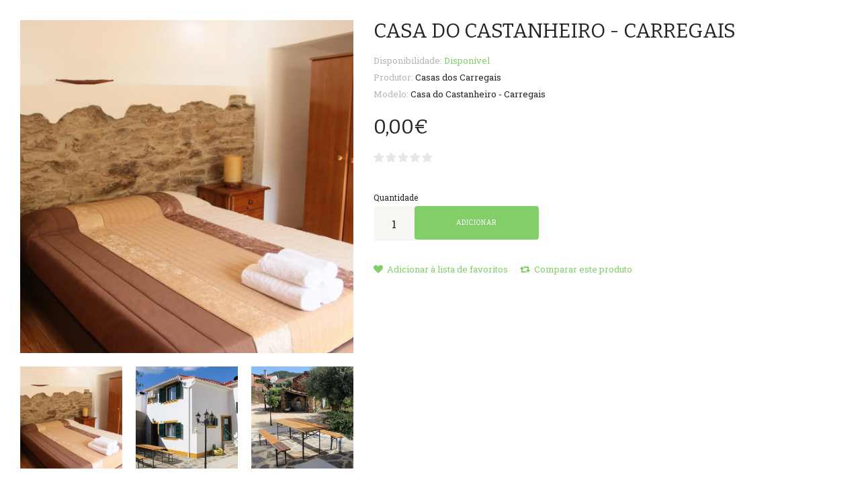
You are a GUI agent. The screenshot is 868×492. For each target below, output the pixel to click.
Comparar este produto (576, 269)
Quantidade (396, 197)
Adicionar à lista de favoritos (441, 269)
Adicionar (477, 223)
